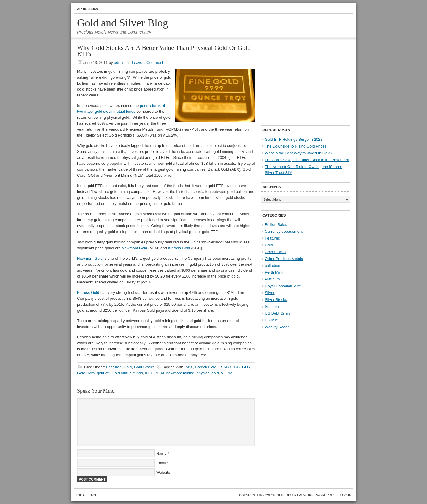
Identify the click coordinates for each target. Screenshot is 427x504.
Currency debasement (284, 231)
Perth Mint (274, 272)
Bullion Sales (276, 225)
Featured (114, 367)
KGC (149, 373)
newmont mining (180, 373)
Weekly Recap (277, 327)
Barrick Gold (206, 367)
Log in (346, 495)
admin (119, 62)
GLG (246, 367)
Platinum (272, 279)
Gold (128, 367)
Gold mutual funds (127, 373)
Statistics (273, 306)
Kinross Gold (179, 248)
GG (237, 367)
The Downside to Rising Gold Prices (296, 146)
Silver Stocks (276, 300)
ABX (189, 367)
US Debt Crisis (277, 313)
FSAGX (225, 367)
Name (161, 453)
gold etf (103, 373)
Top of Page (86, 495)
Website (163, 472)
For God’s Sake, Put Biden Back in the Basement (307, 160)
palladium (273, 266)
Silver (270, 293)
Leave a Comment (147, 62)
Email (161, 463)
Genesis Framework (295, 495)
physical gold (208, 373)
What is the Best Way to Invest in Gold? (299, 153)
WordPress (327, 495)
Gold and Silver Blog (123, 23)
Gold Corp (86, 373)
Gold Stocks (144, 367)
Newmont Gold (134, 248)
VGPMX (228, 373)
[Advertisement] (298, 82)
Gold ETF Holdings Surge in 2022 (294, 139)
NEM (160, 373)
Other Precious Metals (284, 259)
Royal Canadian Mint (283, 286)
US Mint (272, 320)
